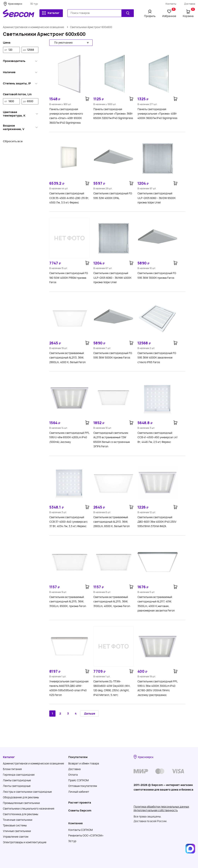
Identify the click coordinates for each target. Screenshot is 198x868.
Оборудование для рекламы (21, 797)
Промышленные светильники (21, 803)
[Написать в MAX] (190, 849)
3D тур (34, 4)
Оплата (73, 775)
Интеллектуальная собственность (156, 810)
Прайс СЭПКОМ (79, 780)
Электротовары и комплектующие (25, 842)
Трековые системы (15, 825)
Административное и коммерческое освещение (33, 27)
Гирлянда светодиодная (19, 775)
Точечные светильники (18, 820)
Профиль (150, 16)
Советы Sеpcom (80, 810)
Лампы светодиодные (17, 780)
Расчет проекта (80, 802)
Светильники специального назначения (29, 809)
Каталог (51, 13)
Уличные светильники (17, 831)
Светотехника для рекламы (20, 814)
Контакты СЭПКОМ (81, 830)
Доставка (190, 4)
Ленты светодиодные (17, 786)
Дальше (90, 713)
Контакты (171, 4)
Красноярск (15, 4)
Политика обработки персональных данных (161, 807)
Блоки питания (12, 769)
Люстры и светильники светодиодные (27, 792)
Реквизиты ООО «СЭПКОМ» (86, 835)
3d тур (72, 841)
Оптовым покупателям (83, 786)
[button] (71, 43)
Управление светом (16, 837)
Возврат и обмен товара (84, 763)
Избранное (169, 13)
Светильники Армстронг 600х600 (91, 27)
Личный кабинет (79, 792)
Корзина (189, 13)
